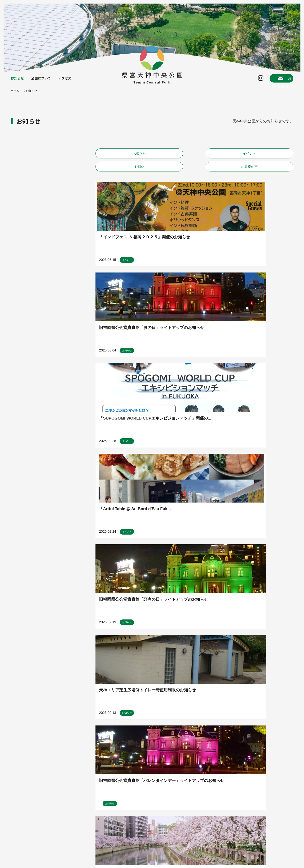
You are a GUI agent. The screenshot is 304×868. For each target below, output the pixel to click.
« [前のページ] (123, 658)
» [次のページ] (224, 658)
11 (194, 659)
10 (185, 659)
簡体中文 (279, 834)
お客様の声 (270, 159)
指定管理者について (26, 858)
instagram (280, 785)
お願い (219, 159)
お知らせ (18, 80)
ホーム (16, 95)
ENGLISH (279, 822)
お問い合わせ (275, 80)
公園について (44, 80)
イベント (169, 159)
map (282, 762)
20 (211, 659)
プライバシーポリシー (65, 858)
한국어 (279, 846)
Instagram (243, 80)
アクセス (70, 80)
